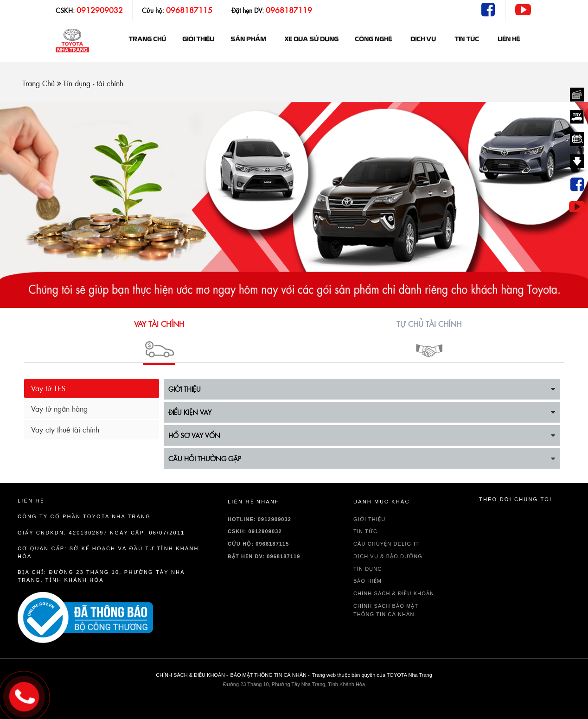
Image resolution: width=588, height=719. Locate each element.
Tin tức (467, 40)
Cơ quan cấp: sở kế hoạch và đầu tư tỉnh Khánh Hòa (108, 552)
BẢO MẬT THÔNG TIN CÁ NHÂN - (270, 675)
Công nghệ (373, 40)
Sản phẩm (248, 40)
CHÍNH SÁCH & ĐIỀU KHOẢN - (192, 675)
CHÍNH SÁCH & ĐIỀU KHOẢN (394, 593)
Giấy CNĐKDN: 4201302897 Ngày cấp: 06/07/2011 (101, 533)
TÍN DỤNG (368, 569)
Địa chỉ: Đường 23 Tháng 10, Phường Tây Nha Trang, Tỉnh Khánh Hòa (101, 576)
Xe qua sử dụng (311, 40)
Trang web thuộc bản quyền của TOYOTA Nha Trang (372, 675)
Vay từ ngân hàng (59, 409)
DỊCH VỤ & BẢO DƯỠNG (388, 556)
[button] (159, 339)
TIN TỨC (365, 531)
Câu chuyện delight (386, 544)
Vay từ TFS (48, 388)
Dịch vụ (423, 40)
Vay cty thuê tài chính (65, 430)
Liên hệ (509, 40)
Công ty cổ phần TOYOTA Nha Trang (84, 516)
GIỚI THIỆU (198, 40)
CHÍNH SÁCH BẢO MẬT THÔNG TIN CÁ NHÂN (386, 610)
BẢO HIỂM (367, 581)
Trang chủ (147, 40)
